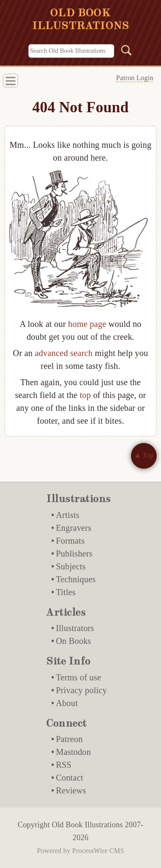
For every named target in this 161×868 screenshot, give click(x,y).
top (85, 395)
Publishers (74, 554)
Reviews (71, 790)
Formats (70, 541)
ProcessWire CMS (98, 851)
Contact (70, 778)
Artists (68, 515)
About (67, 703)
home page (87, 324)
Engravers (74, 528)
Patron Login (135, 78)
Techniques (76, 579)
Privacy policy (81, 690)
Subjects (71, 566)
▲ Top (144, 455)
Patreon (69, 739)
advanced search (64, 353)
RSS (64, 765)
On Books (73, 641)
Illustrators (75, 628)
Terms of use (78, 677)
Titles (66, 592)
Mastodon (73, 752)
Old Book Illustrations (87, 825)
